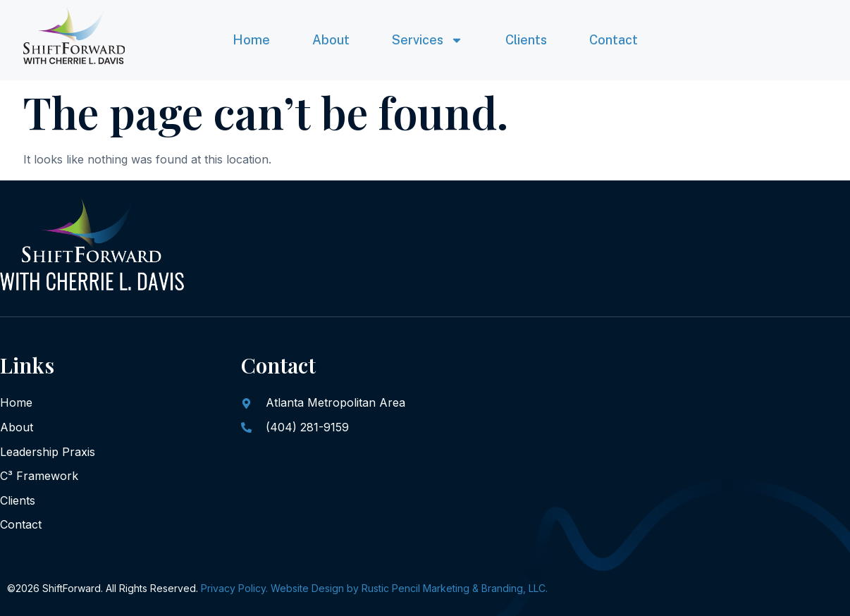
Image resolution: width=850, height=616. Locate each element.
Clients (526, 40)
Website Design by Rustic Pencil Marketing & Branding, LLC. (409, 588)
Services (427, 40)
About (331, 40)
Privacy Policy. (234, 588)
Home (251, 40)
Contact (614, 40)
